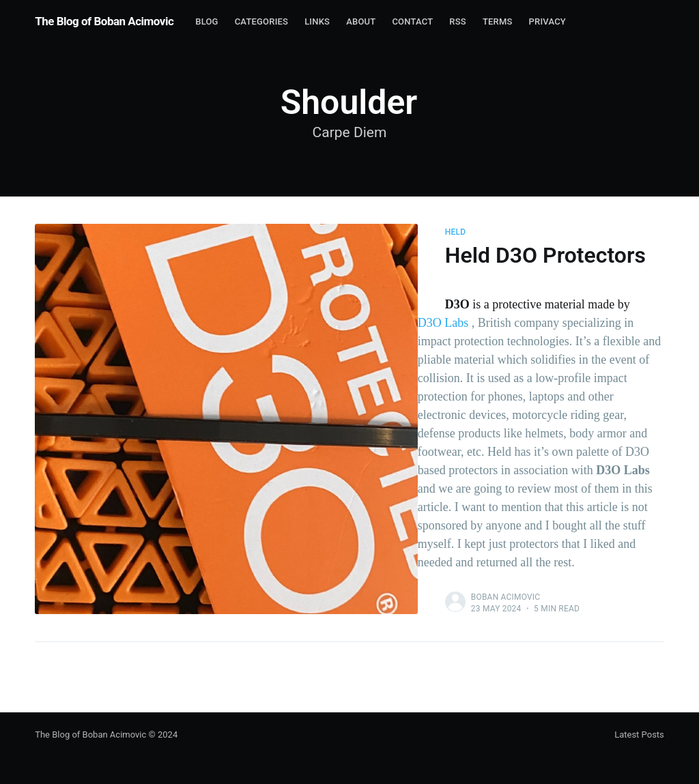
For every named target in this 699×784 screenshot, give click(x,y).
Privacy (547, 21)
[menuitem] (206, 22)
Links (317, 21)
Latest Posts (639, 735)
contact (412, 21)
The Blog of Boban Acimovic (104, 21)
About (361, 21)
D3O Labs (443, 323)
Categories (261, 21)
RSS (458, 21)
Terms (498, 21)
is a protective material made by (538, 304)
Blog (206, 21)
